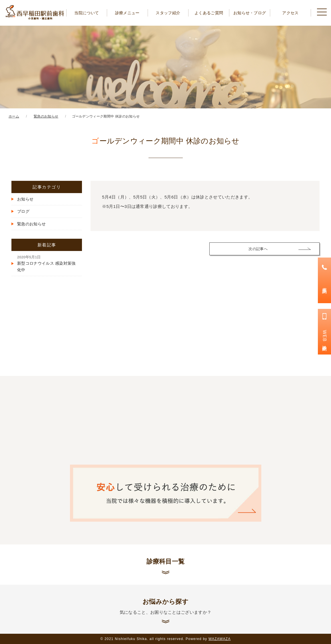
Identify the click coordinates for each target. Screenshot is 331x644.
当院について (87, 13)
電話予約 (325, 285)
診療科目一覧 (166, 561)
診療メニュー (127, 13)
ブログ (23, 211)
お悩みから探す (165, 607)
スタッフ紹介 (168, 13)
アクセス (290, 13)
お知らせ (25, 199)
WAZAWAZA (220, 639)
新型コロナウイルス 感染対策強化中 (46, 264)
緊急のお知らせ (31, 224)
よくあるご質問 (209, 13)
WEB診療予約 (325, 337)
